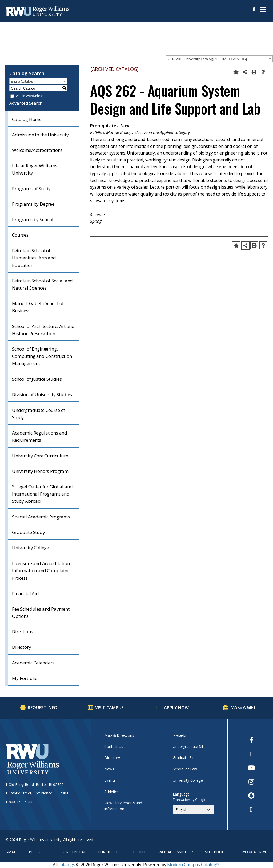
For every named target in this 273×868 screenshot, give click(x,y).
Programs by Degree (33, 204)
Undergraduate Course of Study (39, 414)
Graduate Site (184, 758)
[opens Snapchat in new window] (251, 796)
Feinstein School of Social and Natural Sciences (42, 284)
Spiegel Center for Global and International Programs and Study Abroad (42, 494)
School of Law (185, 769)
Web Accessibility (176, 852)
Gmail (11, 852)
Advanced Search (26, 103)
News (109, 769)
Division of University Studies (42, 394)
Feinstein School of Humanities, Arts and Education (34, 258)
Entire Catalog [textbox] (22, 81)
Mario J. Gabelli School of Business (38, 307)
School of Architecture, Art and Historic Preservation (43, 330)
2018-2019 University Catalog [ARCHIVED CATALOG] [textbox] (207, 59)
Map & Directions (119, 735)
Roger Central (71, 852)
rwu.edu (179, 735)
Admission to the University (40, 135)
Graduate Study (29, 532)
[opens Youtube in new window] (251, 768)
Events (110, 780)
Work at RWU (255, 852)
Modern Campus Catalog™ (193, 865)
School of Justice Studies (37, 379)
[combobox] (219, 59)
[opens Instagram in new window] (251, 782)
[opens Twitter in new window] (251, 754)
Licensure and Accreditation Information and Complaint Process (41, 571)
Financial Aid (25, 593)
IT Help (140, 852)
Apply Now (176, 708)
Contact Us (114, 746)
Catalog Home (27, 119)
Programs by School (33, 219)
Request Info (43, 708)
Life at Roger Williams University (35, 169)
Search (254, 10)
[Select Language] (193, 810)
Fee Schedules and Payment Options (41, 613)
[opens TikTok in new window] (251, 809)
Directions (22, 632)
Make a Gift (243, 707)
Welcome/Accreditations (37, 150)
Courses (20, 235)
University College (31, 548)
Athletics (111, 792)
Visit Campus (109, 708)
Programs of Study (31, 188)
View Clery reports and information (123, 806)
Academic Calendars (33, 663)
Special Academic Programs (41, 517)
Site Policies (217, 852)
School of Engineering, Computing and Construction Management (42, 356)
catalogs (67, 865)
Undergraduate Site (189, 746)
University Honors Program (40, 471)
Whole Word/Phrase (31, 96)
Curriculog (109, 852)
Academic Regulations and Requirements (40, 436)
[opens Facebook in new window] (251, 740)
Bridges (37, 852)
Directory (22, 647)
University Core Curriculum (40, 456)
